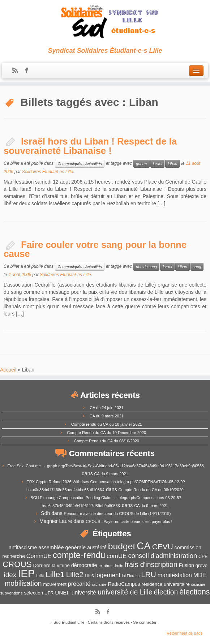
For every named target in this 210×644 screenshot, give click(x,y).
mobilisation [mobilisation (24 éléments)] (23, 583)
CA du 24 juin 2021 (106, 408)
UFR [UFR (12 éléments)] (49, 593)
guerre (141, 164)
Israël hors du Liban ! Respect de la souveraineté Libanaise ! (90, 146)
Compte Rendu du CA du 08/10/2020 (107, 441)
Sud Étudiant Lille (69, 622)
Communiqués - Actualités (80, 164)
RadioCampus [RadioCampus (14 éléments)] (124, 584)
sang (197, 267)
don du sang (146, 267)
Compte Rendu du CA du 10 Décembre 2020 (106, 433)
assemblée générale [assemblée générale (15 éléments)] (62, 548)
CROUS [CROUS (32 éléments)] (17, 564)
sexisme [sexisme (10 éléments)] (198, 584)
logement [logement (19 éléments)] (108, 575)
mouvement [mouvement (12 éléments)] (55, 584)
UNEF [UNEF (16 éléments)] (63, 593)
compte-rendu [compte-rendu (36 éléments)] (79, 555)
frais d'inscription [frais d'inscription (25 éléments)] (151, 564)
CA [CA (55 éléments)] (144, 546)
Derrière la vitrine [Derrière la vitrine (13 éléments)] (51, 565)
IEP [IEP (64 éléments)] (26, 573)
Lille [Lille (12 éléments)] (40, 576)
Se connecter (145, 622)
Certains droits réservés (109, 622)
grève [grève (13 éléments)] (202, 565)
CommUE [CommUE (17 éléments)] (39, 556)
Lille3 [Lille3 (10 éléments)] (89, 576)
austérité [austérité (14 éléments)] (97, 548)
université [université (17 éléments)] (84, 593)
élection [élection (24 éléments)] (166, 592)
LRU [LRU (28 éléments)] (149, 574)
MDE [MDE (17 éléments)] (200, 575)
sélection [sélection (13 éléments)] (33, 593)
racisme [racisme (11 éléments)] (99, 584)
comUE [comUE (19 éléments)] (117, 556)
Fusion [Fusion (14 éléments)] (187, 565)
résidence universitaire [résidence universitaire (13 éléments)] (165, 584)
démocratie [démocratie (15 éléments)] (84, 565)
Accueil (8, 370)
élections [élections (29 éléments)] (194, 592)
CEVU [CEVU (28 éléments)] (163, 547)
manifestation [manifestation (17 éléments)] (175, 575)
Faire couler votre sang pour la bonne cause (95, 249)
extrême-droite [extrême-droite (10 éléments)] (111, 566)
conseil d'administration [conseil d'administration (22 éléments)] (162, 556)
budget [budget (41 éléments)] (122, 546)
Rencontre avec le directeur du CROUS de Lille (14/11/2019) (117, 514)
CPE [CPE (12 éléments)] (203, 557)
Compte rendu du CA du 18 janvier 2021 (107, 424)
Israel (158, 164)
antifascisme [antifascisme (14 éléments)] (23, 548)
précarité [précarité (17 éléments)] (79, 584)
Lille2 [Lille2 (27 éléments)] (75, 574)
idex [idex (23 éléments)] (10, 575)
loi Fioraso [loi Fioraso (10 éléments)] (131, 576)
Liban (172, 164)
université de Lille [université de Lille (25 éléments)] (125, 592)
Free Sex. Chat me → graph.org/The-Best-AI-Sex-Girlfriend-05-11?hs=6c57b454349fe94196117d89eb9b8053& (106, 466)
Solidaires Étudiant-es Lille (48, 172)
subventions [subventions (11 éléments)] (12, 593)
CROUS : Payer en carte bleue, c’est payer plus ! (129, 521)
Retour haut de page (185, 633)
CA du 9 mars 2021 (107, 416)
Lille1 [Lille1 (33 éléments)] (55, 574)
